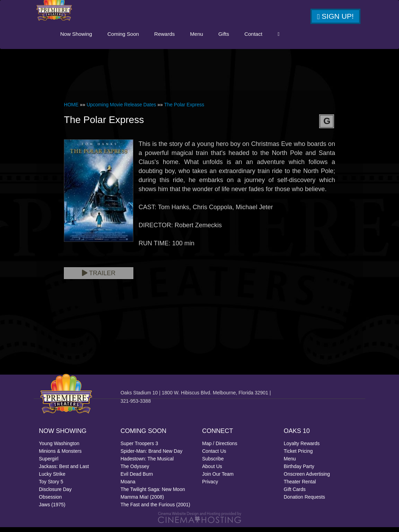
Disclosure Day (55, 494)
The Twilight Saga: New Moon (153, 494)
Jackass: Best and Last (64, 471)
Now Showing (109, 39)
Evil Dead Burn (137, 479)
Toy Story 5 (51, 486)
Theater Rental (300, 486)
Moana (128, 486)
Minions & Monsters (60, 456)
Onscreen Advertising (307, 479)
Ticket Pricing (298, 456)
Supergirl (49, 464)
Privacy (210, 486)
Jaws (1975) (52, 509)
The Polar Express (184, 109)
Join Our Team (218, 479)
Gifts (256, 39)
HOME (71, 109)
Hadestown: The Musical (147, 464)
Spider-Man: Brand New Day (151, 456)
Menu (229, 39)
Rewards (197, 39)
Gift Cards (295, 494)
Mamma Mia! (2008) (142, 502)
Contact (286, 39)
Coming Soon (156, 39)
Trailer (99, 278)
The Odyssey (135, 471)
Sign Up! (335, 16)
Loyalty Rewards (302, 448)
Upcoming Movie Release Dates (121, 109)
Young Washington (59, 448)
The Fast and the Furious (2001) (155, 509)
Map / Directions (220, 448)
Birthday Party (299, 471)
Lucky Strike (52, 479)
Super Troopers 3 (139, 448)
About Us (212, 471)
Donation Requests (304, 502)
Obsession (50, 502)
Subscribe (213, 464)
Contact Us (214, 456)
